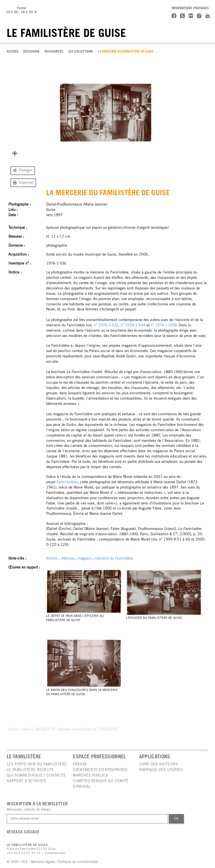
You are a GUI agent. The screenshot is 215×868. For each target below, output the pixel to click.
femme (52, 559)
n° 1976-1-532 (106, 325)
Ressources (54, 52)
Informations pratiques (190, 8)
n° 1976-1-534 (133, 325)
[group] (105, 112)
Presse (80, 765)
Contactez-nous (55, 853)
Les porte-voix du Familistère (37, 765)
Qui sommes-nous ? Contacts (36, 776)
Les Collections (81, 52)
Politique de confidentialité (78, 862)
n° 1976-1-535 (163, 325)
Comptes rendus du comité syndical (101, 784)
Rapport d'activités (26, 781)
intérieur (67, 559)
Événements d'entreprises (100, 770)
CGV (25, 862)
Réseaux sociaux (23, 832)
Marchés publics (90, 776)
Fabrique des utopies (161, 770)
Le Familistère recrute (30, 770)
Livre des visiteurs (159, 765)
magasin (84, 559)
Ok (176, 819)
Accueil (13, 52)
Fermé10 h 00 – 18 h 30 (22, 10)
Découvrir (31, 52)
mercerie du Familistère (114, 559)
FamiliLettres (67, 482)
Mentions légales (43, 862)
